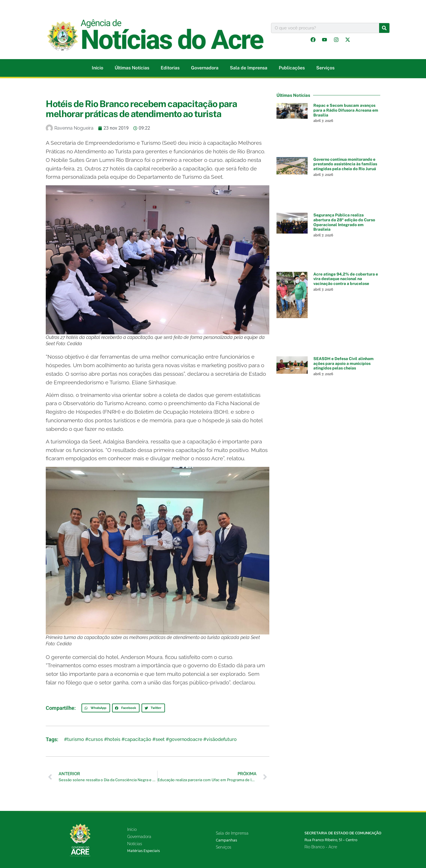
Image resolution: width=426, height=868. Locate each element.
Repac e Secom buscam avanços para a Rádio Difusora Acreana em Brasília (346, 110)
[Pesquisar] (384, 28)
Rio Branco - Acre (321, 847)
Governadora (205, 68)
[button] (96, 708)
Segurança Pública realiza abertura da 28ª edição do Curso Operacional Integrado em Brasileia (344, 222)
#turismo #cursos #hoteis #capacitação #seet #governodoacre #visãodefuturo (150, 739)
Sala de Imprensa (249, 68)
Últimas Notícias (132, 68)
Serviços (325, 68)
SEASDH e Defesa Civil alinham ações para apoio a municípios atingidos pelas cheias (344, 363)
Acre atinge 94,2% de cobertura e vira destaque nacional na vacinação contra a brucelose (346, 279)
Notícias (135, 844)
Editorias (170, 68)
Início (97, 68)
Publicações (292, 68)
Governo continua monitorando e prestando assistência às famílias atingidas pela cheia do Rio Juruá (345, 164)
